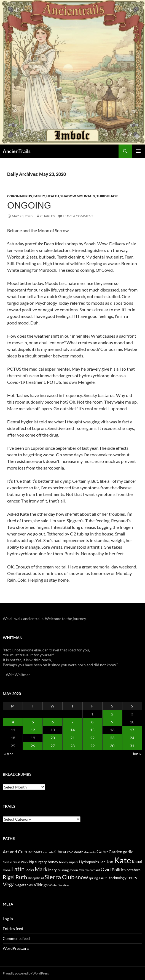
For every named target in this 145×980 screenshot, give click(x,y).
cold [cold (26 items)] (70, 852)
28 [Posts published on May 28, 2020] (72, 746)
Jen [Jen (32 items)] (103, 862)
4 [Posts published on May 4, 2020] (13, 722)
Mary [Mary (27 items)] (53, 870)
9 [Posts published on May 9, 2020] (112, 722)
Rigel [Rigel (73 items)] (9, 877)
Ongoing (29, 205)
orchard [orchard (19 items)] (95, 870)
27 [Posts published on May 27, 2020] (53, 746)
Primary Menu (138, 151)
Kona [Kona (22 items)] (7, 870)
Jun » (137, 754)
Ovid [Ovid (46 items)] (106, 870)
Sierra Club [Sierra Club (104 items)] (60, 877)
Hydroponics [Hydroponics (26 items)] (89, 862)
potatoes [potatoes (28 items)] (134, 870)
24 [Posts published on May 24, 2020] (132, 738)
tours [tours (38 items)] (132, 878)
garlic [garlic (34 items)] (128, 852)
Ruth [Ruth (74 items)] (21, 877)
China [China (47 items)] (60, 852)
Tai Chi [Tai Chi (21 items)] (104, 878)
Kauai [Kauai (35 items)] (137, 862)
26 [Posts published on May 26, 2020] (33, 746)
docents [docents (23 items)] (90, 852)
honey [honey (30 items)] (53, 862)
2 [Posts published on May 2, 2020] (112, 714)
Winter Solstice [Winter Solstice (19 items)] (59, 885)
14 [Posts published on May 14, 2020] (72, 730)
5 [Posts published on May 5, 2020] (33, 722)
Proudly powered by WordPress (26, 973)
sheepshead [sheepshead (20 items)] (36, 878)
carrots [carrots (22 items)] (48, 852)
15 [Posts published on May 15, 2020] (92, 730)
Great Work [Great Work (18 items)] (21, 862)
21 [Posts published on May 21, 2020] (72, 738)
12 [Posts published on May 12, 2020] (33, 730)
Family (39, 196)
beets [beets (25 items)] (38, 852)
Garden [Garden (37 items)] (115, 852)
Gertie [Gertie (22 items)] (7, 862)
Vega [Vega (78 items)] (9, 884)
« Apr (9, 754)
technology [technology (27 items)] (118, 878)
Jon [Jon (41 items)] (110, 861)
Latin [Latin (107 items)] (18, 869)
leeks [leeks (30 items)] (30, 870)
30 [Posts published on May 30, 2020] (112, 746)
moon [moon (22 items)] (74, 870)
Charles (47, 216)
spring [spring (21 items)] (93, 878)
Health (53, 196)
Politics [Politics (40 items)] (119, 870)
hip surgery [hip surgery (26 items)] (38, 862)
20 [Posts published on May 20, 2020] (53, 738)
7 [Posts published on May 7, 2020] (72, 722)
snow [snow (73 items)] (82, 877)
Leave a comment (78, 216)
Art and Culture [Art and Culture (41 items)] (18, 852)
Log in (8, 919)
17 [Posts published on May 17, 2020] (132, 730)
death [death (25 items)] (79, 852)
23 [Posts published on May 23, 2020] (112, 738)
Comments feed (16, 938)
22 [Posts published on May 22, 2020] (92, 738)
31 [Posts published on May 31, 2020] (132, 746)
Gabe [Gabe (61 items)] (102, 851)
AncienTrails (17, 151)
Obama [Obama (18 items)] (84, 870)
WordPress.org (16, 948)
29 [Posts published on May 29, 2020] (92, 746)
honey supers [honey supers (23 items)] (69, 862)
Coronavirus (20, 196)
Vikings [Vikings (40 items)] (41, 885)
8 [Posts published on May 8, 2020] (92, 722)
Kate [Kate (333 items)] (123, 860)
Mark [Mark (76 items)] (41, 869)
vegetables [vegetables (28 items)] (24, 885)
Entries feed (13, 928)
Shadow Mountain (78, 196)
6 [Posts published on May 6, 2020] (53, 722)
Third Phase (107, 196)
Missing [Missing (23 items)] (63, 870)
